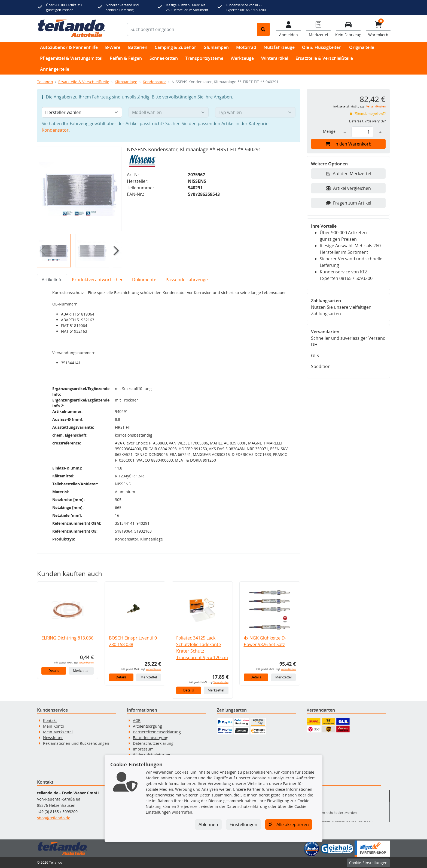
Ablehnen (208, 824)
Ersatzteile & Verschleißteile (324, 58)
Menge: (330, 131)
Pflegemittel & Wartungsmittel (71, 58)
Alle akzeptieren (289, 824)
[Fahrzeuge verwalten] (348, 29)
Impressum (143, 749)
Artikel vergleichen (348, 188)
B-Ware (113, 47)
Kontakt (50, 720)
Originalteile (362, 47)
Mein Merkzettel (58, 732)
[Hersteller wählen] (82, 112)
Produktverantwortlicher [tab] (97, 280)
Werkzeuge (242, 58)
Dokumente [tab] (144, 280)
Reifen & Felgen (126, 58)
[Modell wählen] (169, 112)
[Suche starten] (264, 29)
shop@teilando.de (54, 818)
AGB (137, 720)
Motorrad (246, 47)
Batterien (138, 47)
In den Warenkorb (348, 144)
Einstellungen (243, 824)
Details (54, 671)
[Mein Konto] (288, 29)
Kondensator (154, 82)
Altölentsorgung (147, 726)
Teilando (45, 82)
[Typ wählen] (255, 112)
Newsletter (53, 738)
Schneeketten (164, 58)
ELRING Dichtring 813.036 (67, 638)
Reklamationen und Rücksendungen (76, 743)
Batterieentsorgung (151, 738)
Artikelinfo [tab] (52, 280)
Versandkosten (86, 662)
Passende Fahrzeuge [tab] (187, 280)
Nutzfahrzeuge (279, 47)
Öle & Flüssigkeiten (322, 47)
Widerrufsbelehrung (152, 755)
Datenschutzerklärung (153, 743)
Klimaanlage (126, 82)
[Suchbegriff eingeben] (192, 29)
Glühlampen (216, 47)
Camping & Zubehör (175, 47)
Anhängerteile (55, 69)
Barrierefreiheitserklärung (157, 732)
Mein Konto (54, 726)
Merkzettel (81, 671)
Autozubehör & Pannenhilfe (69, 47)
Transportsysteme (204, 58)
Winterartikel (275, 58)
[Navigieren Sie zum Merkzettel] (318, 29)
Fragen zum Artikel (348, 203)
